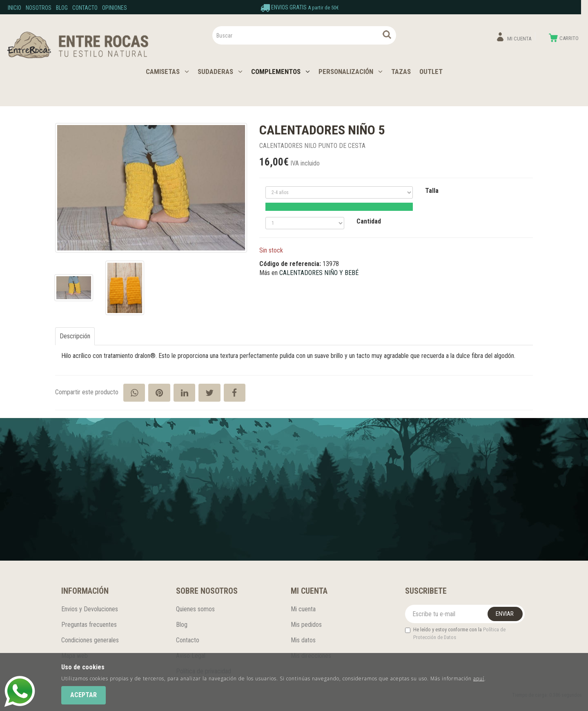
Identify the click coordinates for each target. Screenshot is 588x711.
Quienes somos (195, 609)
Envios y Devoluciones (90, 609)
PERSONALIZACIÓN (351, 72)
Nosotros (39, 8)
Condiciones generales (90, 640)
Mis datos (303, 640)
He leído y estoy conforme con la (455, 633)
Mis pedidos (306, 625)
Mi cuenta (303, 609)
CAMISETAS (167, 72)
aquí (479, 679)
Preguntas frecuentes (89, 625)
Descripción (75, 336)
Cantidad (369, 221)
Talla (432, 191)
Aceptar (84, 695)
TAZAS (401, 72)
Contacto (85, 8)
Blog (62, 8)
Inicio (14, 8)
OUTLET (431, 72)
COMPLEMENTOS (281, 72)
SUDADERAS (220, 72)
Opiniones (115, 8)
